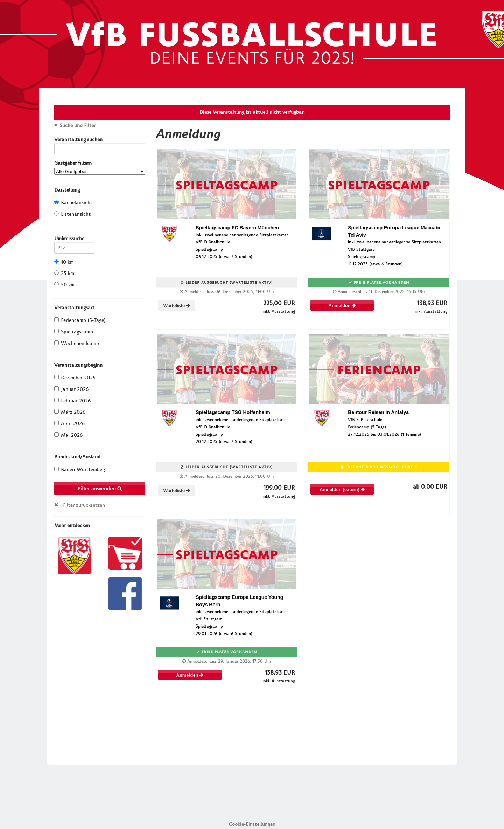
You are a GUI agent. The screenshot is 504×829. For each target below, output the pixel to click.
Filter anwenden (100, 489)
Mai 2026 (68, 435)
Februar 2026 (72, 401)
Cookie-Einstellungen (252, 824)
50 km (64, 285)
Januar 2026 (71, 389)
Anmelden (342, 306)
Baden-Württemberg (80, 469)
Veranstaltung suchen (100, 141)
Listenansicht (72, 214)
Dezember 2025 (75, 378)
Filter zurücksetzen (84, 505)
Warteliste (177, 306)
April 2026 (69, 424)
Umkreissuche (74, 240)
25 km (64, 273)
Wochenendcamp (77, 343)
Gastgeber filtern (100, 167)
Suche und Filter (78, 126)
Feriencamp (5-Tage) (80, 320)
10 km (64, 262)
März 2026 (70, 412)
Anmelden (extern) (342, 489)
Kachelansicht (73, 203)
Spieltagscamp (74, 332)
